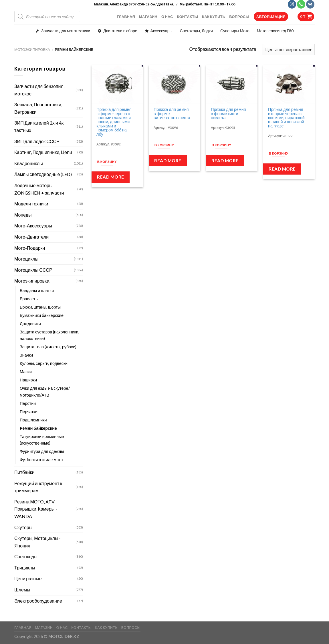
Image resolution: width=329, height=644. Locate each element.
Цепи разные (28, 578)
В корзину (107, 162)
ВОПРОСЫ (239, 17)
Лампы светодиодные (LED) (43, 174)
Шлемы (22, 590)
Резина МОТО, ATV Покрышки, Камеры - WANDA (36, 509)
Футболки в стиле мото (41, 460)
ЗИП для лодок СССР (37, 141)
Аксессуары (161, 31)
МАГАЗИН (148, 17)
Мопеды (23, 215)
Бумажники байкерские (42, 315)
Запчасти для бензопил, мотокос (39, 90)
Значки (26, 355)
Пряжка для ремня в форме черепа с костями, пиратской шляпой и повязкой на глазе (286, 118)
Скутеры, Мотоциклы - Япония (37, 542)
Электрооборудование (38, 601)
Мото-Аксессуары (33, 226)
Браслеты (29, 299)
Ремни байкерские (38, 428)
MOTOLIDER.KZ (64, 636)
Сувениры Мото (235, 31)
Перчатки (29, 412)
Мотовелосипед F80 (275, 31)
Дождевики (30, 324)
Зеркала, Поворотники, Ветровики (38, 108)
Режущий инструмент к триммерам (38, 487)
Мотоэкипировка (32, 49)
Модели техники (31, 204)
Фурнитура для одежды (42, 451)
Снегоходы (26, 556)
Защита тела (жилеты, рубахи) (48, 347)
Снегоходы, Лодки (196, 31)
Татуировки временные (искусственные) (42, 440)
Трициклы (25, 568)
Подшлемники (33, 420)
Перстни (28, 403)
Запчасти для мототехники (66, 31)
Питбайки (24, 472)
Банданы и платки (37, 290)
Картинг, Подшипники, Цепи (43, 152)
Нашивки (28, 380)
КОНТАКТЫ (188, 17)
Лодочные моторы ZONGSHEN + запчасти (39, 189)
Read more (110, 177)
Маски (26, 372)
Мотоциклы (26, 259)
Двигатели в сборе (120, 31)
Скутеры (23, 527)
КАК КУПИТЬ (214, 17)
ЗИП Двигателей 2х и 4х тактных (39, 126)
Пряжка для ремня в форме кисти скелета (228, 114)
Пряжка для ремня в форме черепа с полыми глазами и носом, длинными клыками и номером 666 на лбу (114, 122)
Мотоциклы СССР (33, 270)
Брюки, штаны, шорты (40, 307)
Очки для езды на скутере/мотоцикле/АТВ (45, 391)
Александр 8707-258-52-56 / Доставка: (142, 4)
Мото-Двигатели (31, 237)
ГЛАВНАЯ (126, 17)
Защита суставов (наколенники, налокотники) (49, 335)
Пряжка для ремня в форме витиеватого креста (172, 114)
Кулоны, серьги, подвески (44, 363)
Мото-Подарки (30, 248)
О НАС (167, 17)
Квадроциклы (29, 163)
